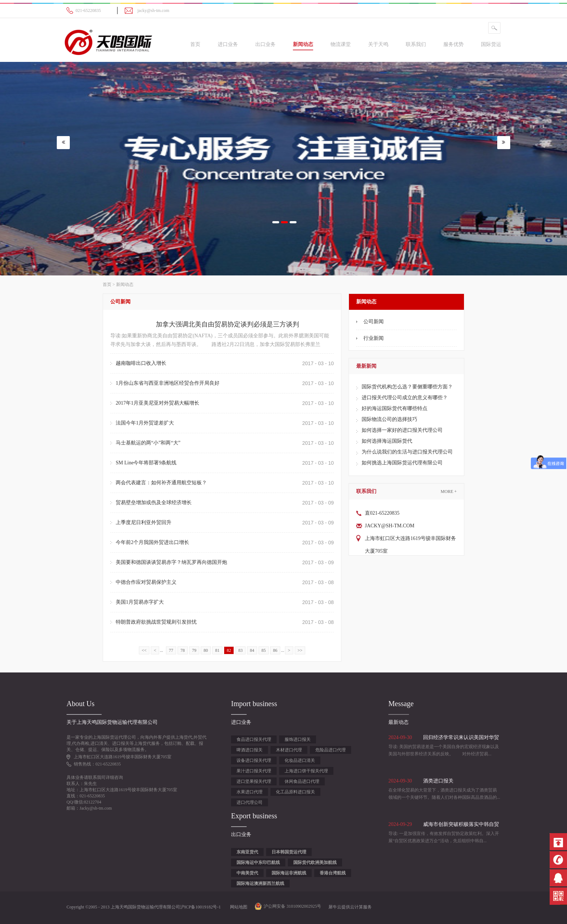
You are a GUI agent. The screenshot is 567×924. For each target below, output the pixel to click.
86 (275, 650)
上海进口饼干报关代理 (306, 771)
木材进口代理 (289, 750)
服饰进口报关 (298, 739)
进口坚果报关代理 (254, 781)
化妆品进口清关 (300, 760)
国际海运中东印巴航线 (258, 862)
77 (171, 650)
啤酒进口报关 (250, 750)
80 (206, 650)
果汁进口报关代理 (254, 771)
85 (264, 650)
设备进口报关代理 (254, 760)
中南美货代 (247, 873)
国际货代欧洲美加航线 (315, 862)
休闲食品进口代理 (302, 781)
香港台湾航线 (333, 873)
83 (240, 650)
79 (194, 650)
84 (252, 650)
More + (449, 491)
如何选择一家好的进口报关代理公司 (402, 430)
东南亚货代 (247, 852)
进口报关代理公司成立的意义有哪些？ (405, 398)
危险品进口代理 (331, 750)
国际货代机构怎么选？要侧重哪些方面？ (407, 387)
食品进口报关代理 (254, 739)
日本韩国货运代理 (289, 852)
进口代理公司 (250, 802)
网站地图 (238, 907)
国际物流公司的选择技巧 (389, 419)
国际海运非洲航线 (289, 873)
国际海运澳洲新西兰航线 (260, 883)
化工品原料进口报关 (295, 792)
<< (144, 650)
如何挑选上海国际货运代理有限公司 (402, 463)
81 (217, 650)
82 (229, 650)
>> (300, 650)
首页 (195, 44)
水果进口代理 (250, 792)
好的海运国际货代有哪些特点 (395, 408)
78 (183, 650)
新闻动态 (125, 284)
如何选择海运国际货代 (387, 441)
